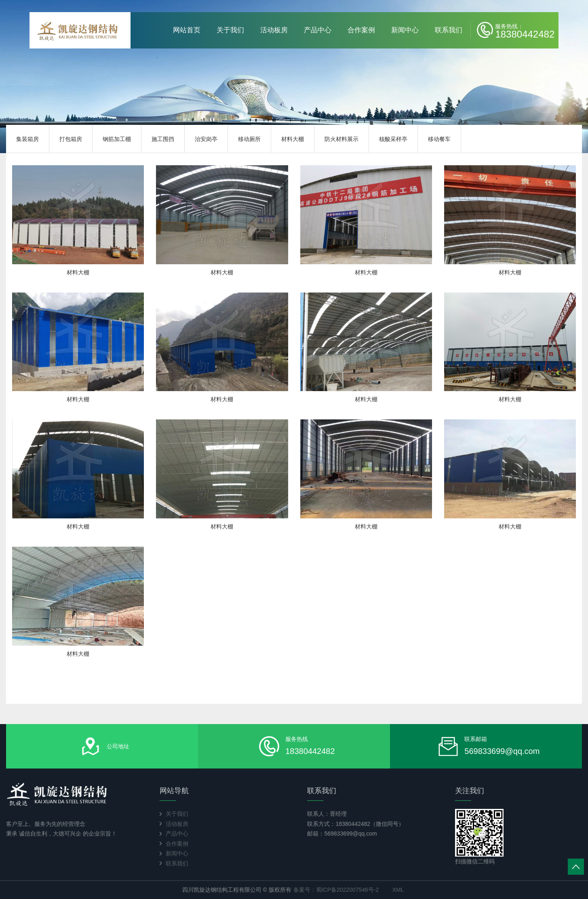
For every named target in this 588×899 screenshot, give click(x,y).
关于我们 (230, 30)
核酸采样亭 (393, 139)
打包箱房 (71, 139)
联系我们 (449, 30)
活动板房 (274, 30)
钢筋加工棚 (117, 139)
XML (398, 890)
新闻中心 (405, 30)
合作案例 (361, 30)
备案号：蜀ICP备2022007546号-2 (336, 890)
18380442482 (525, 31)
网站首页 (187, 30)
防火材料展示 (341, 139)
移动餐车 (439, 139)
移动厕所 (249, 139)
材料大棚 (293, 139)
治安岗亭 (206, 139)
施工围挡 (163, 139)
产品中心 (318, 30)
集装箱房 (27, 139)
